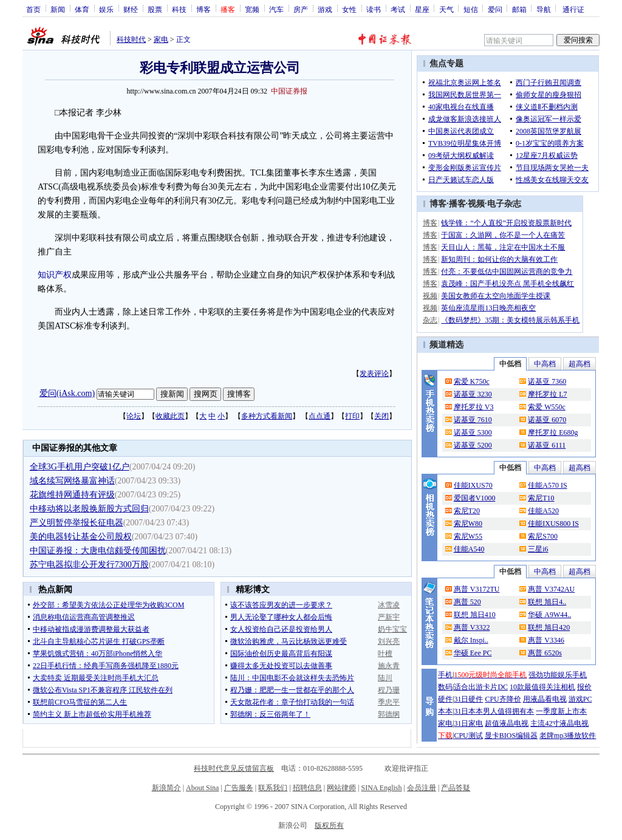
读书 (374, 9)
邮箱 (519, 9)
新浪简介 (166, 788)
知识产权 (55, 275)
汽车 (276, 9)
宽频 (252, 9)
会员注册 (422, 788)
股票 (155, 9)
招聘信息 (307, 788)
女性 (349, 9)
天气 (446, 9)
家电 (161, 39)
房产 (301, 9)
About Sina (202, 788)
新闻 (58, 9)
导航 (544, 9)
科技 (179, 9)
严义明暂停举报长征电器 (77, 523)
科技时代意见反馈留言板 (234, 768)
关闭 (381, 416)
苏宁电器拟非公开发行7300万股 (89, 565)
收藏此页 (170, 416)
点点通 (320, 416)
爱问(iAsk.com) (67, 393)
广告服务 (239, 788)
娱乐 (106, 9)
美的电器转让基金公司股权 (81, 537)
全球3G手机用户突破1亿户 (80, 467)
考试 (398, 9)
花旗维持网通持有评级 (72, 495)
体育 (82, 9)
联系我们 (273, 788)
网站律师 (341, 788)
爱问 (495, 9)
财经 (131, 9)
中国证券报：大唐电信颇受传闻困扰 (98, 551)
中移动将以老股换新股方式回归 (89, 509)
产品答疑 (456, 788)
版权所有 (329, 825)
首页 (33, 9)
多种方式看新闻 (267, 416)
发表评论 (374, 374)
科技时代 (131, 39)
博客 (203, 9)
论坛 (134, 416)
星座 (422, 9)
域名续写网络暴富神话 (72, 481)
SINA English (381, 788)
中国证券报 (289, 91)
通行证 (573, 9)
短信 (471, 9)
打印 (352, 416)
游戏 (325, 9)
